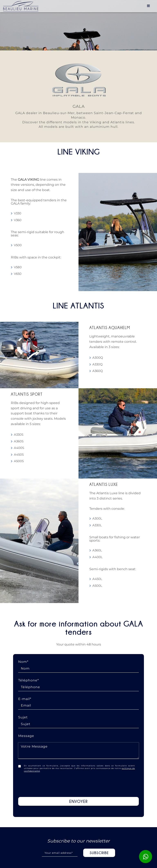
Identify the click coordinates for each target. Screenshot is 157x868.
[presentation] (78, 785)
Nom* (78, 665)
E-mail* (78, 702)
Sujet (78, 721)
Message (78, 748)
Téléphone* (78, 684)
